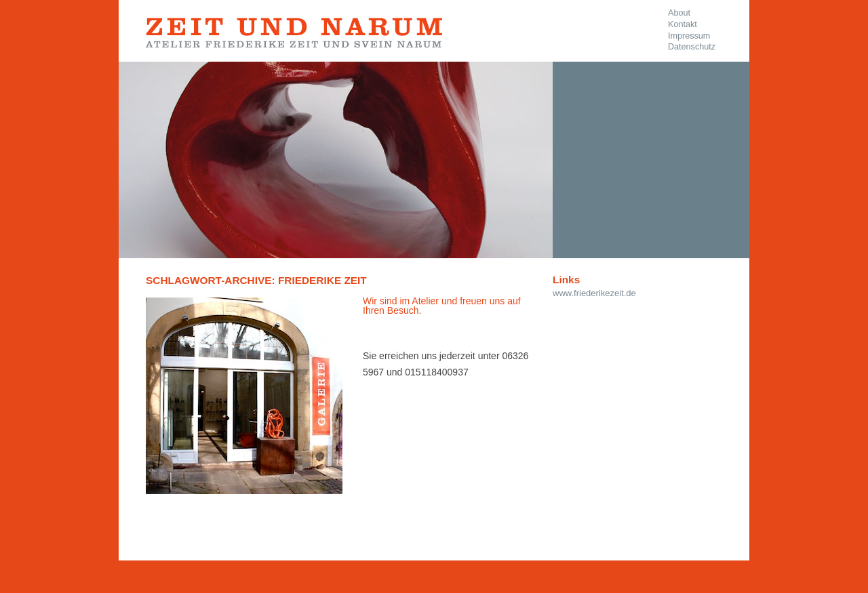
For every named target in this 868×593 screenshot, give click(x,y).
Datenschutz (692, 47)
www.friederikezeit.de (594, 293)
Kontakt (683, 24)
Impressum (689, 36)
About (679, 13)
